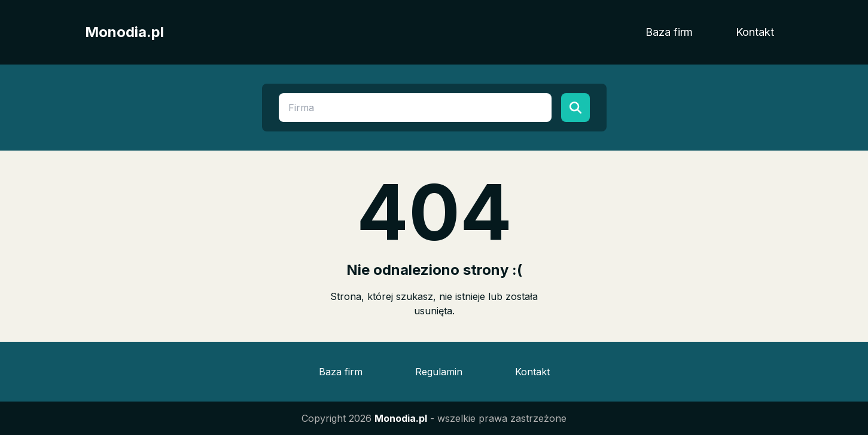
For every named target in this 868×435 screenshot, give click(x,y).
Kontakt (755, 32)
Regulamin (439, 372)
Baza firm (669, 32)
